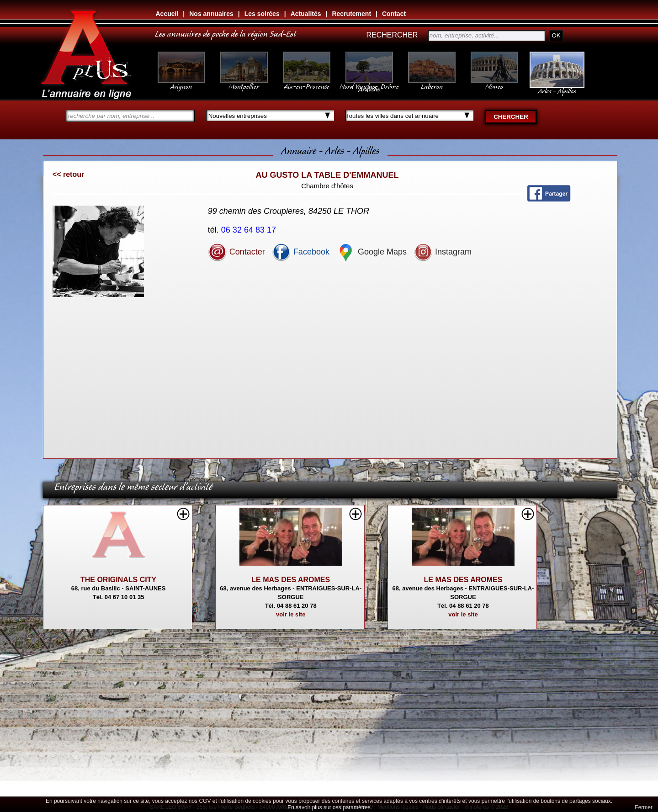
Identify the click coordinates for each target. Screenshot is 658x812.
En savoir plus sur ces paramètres (329, 807)
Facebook (301, 252)
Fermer (644, 807)
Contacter (236, 252)
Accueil (167, 14)
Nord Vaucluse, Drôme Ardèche (369, 83)
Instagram (443, 252)
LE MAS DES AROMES (291, 580)
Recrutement (351, 14)
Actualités (306, 14)
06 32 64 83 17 (250, 230)
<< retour (68, 174)
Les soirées (262, 14)
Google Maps (371, 252)
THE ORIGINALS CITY (118, 580)
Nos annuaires (211, 14)
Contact (394, 14)
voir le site (291, 614)
